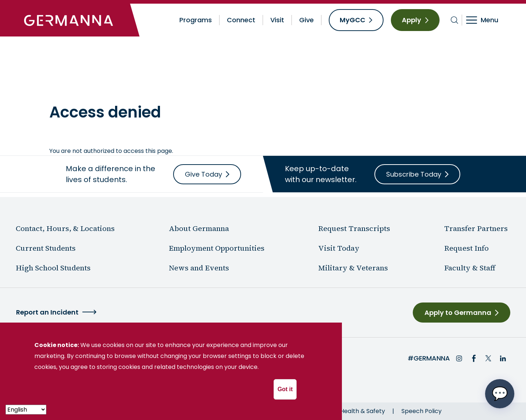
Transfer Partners (476, 228)
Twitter (488, 358)
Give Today (203, 174)
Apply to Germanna (458, 313)
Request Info (466, 248)
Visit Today (339, 248)
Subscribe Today (414, 174)
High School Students (53, 268)
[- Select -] (26, 410)
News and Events (199, 268)
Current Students (46, 248)
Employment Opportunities (217, 248)
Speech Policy (422, 411)
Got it (285, 389)
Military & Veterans (353, 268)
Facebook (474, 358)
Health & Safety (363, 411)
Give (306, 20)
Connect (241, 20)
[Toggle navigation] (487, 20)
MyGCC (352, 20)
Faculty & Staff (470, 268)
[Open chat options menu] (500, 394)
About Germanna (99, 86)
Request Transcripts (354, 228)
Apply (411, 20)
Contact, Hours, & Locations (65, 228)
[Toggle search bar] (455, 20)
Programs (196, 20)
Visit (277, 20)
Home (58, 86)
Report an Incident (47, 312)
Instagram (459, 358)
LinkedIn (503, 358)
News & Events (153, 86)
